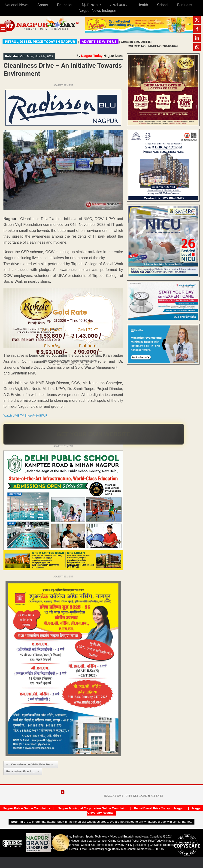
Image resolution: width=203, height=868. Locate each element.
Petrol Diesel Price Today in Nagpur (159, 808)
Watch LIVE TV (14, 416)
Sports (43, 5)
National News (17, 5)
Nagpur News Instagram (98, 11)
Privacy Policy (124, 845)
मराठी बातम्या (119, 5)
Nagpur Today (92, 56)
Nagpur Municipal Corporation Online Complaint (92, 808)
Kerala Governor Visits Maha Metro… (31, 765)
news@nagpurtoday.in (109, 849)
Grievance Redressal (163, 845)
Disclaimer (141, 845)
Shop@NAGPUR (36, 416)
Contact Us (88, 845)
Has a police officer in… (23, 771)
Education (65, 5)
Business (185, 5)
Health (143, 5)
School (163, 5)
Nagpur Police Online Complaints (26, 808)
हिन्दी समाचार (92, 5)
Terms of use (105, 845)
